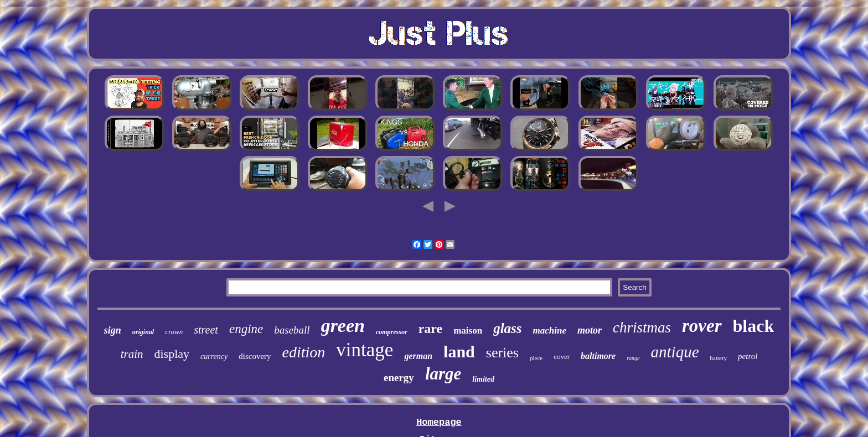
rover (702, 326)
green (343, 326)
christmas (642, 327)
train (132, 354)
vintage (365, 350)
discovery (255, 356)
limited (483, 379)
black (754, 326)
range (633, 358)
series (502, 353)
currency (214, 357)
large (443, 374)
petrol (748, 356)
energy (399, 378)
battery (719, 358)
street (206, 330)
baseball (292, 330)
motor (590, 330)
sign (113, 330)
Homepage (439, 422)
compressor (392, 332)
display (172, 354)
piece (536, 358)
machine (550, 331)
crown (174, 332)
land (459, 352)
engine (246, 329)
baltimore (598, 356)
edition (304, 352)
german (418, 356)
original (143, 332)
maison (468, 331)
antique (675, 352)
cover (562, 357)
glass (507, 328)
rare (431, 329)
